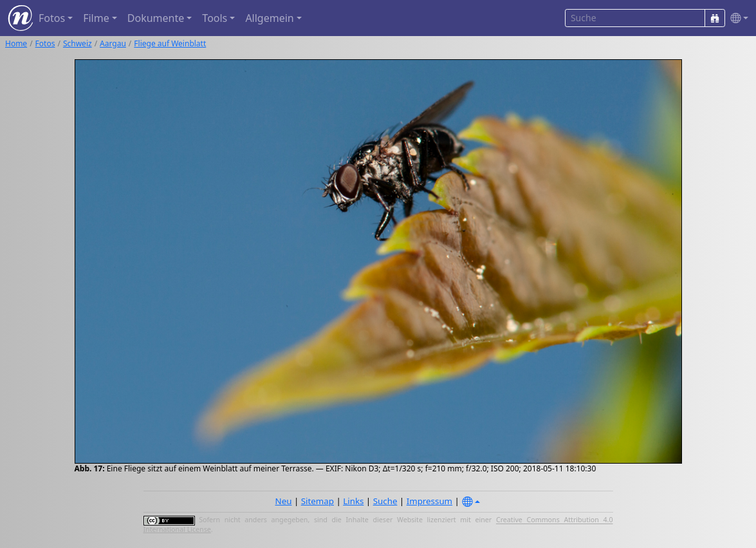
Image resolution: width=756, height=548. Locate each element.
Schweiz (78, 43)
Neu (284, 501)
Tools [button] (215, 18)
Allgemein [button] (269, 18)
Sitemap (318, 501)
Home (16, 43)
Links (353, 501)
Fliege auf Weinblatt (170, 43)
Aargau (113, 43)
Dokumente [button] (156, 18)
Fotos (45, 43)
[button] (737, 18)
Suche (385, 501)
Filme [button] (96, 18)
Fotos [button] (52, 18)
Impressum (429, 501)
